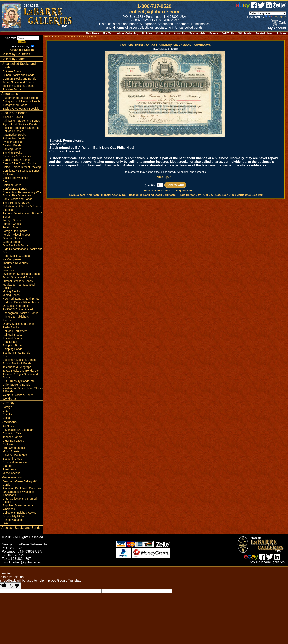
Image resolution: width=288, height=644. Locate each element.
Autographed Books (15, 105)
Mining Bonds (11, 295)
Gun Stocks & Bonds (15, 245)
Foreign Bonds (12, 227)
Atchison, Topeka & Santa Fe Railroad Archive (21, 129)
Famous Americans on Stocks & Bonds (22, 215)
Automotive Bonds (14, 138)
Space (7, 356)
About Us (180, 33)
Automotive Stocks (14, 135)
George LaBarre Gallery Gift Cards (20, 483)
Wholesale (245, 33)
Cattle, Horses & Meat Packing (22, 167)
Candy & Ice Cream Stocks (19, 163)
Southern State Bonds (16, 353)
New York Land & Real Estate (21, 299)
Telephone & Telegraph (17, 367)
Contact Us (163, 33)
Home (48, 36)
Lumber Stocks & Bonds (18, 281)
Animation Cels (12, 433)
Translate (276, 17)
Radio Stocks (11, 327)
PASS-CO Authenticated (18, 309)
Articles (281, 33)
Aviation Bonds (12, 145)
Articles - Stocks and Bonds (21, 528)
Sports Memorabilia (15, 462)
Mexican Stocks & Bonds (18, 86)
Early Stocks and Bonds (17, 199)
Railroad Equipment (15, 331)
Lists (5, 523)
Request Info (184, 190)
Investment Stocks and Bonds (21, 274)
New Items (92, 33)
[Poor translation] (15, 586)
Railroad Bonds (12, 338)
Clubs (6, 181)
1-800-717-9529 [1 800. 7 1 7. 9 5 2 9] (154, 6)
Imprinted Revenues (15, 263)
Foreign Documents (15, 231)
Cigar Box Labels (13, 441)
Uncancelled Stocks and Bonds (19, 65)
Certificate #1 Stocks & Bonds (21, 171)
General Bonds (12, 242)
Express (8, 210)
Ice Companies (12, 259)
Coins (6, 418)
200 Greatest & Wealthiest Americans (19, 493)
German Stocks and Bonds (19, 79)
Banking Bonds (12, 149)
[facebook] (254, 7)
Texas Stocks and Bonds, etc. (21, 371)
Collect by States (13, 59)
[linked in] (269, 7)
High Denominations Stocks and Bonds (22, 251)
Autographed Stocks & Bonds (21, 98)
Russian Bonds (12, 89)
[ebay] (243, 7)
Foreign (7, 407)
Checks (7, 414)
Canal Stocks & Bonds (16, 160)
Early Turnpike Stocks (16, 203)
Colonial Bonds (12, 185)
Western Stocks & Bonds (18, 395)
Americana (9, 422)
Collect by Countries (16, 54)
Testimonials (198, 33)
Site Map (108, 33)
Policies (147, 33)
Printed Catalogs (13, 520)
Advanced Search (22, 50)
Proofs (7, 320)
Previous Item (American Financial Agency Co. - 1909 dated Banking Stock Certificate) (122, 195)
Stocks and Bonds (14, 113)
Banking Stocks (12, 153)
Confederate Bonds (15, 189)
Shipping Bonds (12, 349)
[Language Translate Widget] (267, 13)
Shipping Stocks (13, 345)
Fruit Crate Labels (14, 448)
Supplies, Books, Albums (18, 505)
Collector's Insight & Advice (19, 513)
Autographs (10, 94)
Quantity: (154, 185)
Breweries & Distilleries (17, 156)
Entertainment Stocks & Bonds (22, 206)
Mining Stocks (11, 291)
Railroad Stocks (12, 335)
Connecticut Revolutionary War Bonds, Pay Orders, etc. (22, 194)
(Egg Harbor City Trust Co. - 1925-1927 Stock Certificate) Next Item (221, 195)
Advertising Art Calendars (18, 430)
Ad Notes (8, 426)
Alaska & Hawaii (13, 117)
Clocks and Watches (15, 178)
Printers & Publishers (16, 317)
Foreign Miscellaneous (17, 235)
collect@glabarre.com (154, 12)
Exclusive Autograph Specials (21, 109)
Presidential (10, 469)
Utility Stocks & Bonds (16, 385)
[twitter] (261, 7)
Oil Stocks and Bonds (16, 306)
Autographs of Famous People (21, 101)
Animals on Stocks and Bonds (21, 121)
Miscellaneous (11, 473)
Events (214, 33)
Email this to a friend (157, 190)
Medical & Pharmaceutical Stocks (19, 286)
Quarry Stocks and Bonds (19, 324)
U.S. (5, 411)
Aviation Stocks (12, 142)
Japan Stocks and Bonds (18, 82)
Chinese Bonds (12, 71)
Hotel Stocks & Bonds (16, 256)
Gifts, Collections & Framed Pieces (20, 500)
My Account (277, 28)
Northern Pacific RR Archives (21, 302)
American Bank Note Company (22, 488)
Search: (22, 38)
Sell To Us (228, 33)
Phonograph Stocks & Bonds (20, 313)
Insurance (9, 270)
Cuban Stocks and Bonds (18, 75)
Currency (8, 403)
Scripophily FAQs (13, 516)
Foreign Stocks (12, 220)
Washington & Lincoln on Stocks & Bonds (23, 390)
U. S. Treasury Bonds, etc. (19, 381)
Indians (7, 267)
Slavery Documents (15, 455)
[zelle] (279, 7)
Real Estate (10, 342)
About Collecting (128, 33)
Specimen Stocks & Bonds (19, 360)
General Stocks (12, 238)
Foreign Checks (12, 224)
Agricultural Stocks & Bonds (20, 124)
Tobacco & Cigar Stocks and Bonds (20, 376)
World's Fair (10, 399)
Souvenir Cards (12, 459)
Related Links (264, 33)
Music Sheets (11, 451)
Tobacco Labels (12, 437)
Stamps (7, 466)
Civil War (8, 174)
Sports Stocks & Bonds (17, 363)
